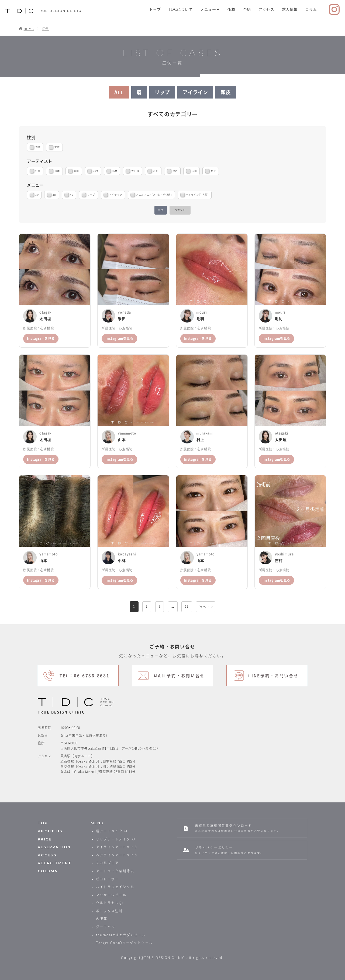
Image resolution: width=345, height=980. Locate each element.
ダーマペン (106, 927)
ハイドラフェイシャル (115, 887)
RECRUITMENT (55, 863)
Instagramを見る (41, 338)
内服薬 (102, 919)
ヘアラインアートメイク (117, 855)
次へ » (205, 607)
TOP (43, 823)
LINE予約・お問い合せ (273, 676)
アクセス (266, 9)
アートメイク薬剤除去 (115, 871)
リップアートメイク (116, 839)
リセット (180, 210)
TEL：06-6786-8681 (84, 676)
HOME (29, 29)
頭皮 (226, 92)
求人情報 (290, 9)
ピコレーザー (107, 879)
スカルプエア (107, 863)
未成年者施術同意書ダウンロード (237, 828)
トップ (155, 9)
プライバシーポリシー (229, 850)
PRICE (45, 839)
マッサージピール (111, 895)
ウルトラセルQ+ (110, 903)
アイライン (195, 92)
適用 (161, 210)
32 (187, 607)
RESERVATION (54, 847)
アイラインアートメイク (117, 847)
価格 (231, 9)
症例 (45, 29)
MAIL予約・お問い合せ (179, 676)
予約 (247, 9)
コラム (311, 9)
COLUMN (48, 871)
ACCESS (47, 855)
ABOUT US (50, 831)
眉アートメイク (112, 831)
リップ (162, 92)
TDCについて (181, 9)
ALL (119, 92)
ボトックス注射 (109, 911)
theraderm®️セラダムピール (121, 935)
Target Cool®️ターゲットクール (124, 943)
